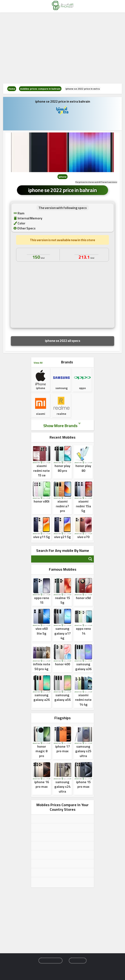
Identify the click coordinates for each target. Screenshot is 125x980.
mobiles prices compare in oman (56, 864)
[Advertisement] (63, 48)
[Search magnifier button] (90, 559)
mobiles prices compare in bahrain (40, 89)
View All (38, 363)
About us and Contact (52, 968)
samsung (61, 380)
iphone (62, 177)
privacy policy (78, 968)
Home (12, 89)
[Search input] (59, 559)
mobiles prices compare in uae (54, 837)
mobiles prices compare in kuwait (56, 855)
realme (61, 409)
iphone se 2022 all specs (63, 341)
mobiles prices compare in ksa (54, 828)
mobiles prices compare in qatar (55, 873)
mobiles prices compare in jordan (56, 846)
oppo (82, 383)
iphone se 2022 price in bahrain (63, 190)
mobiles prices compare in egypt (56, 819)
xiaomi (41, 409)
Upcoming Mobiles (50, 961)
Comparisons (78, 961)
